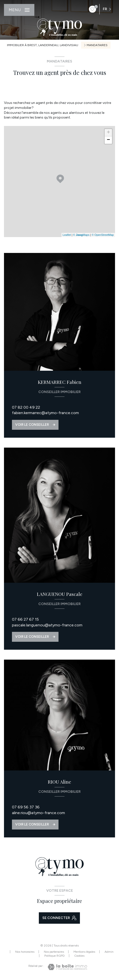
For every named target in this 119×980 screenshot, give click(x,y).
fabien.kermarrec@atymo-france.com (45, 413)
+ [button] (108, 133)
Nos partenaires (54, 952)
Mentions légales (84, 952)
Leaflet (67, 235)
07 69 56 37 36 (26, 807)
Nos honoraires (25, 952)
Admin (109, 952)
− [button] (108, 140)
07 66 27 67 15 (25, 619)
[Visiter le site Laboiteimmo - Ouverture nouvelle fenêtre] (67, 967)
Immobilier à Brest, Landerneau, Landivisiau (43, 45)
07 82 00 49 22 (26, 407)
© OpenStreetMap (103, 235)
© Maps (81, 235)
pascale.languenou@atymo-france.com (47, 625)
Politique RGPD (55, 956)
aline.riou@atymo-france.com (38, 813)
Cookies (79, 956)
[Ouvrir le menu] (19, 10)
